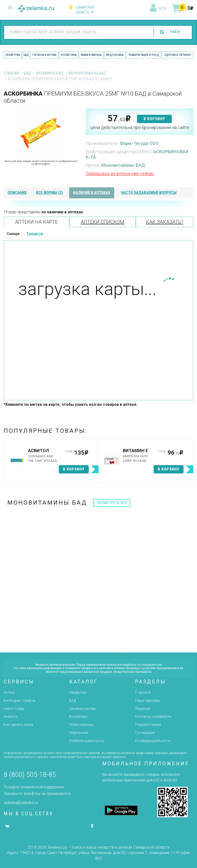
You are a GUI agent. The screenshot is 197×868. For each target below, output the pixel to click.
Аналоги (11, 716)
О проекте (143, 692)
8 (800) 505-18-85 (30, 774)
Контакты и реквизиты (153, 716)
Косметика (69, 55)
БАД (26, 55)
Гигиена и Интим (44, 55)
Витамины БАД (50, 73)
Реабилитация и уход (144, 55)
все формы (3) (49, 193)
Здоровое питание (178, 55)
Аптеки (9, 692)
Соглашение (145, 733)
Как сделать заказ (18, 725)
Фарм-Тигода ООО (139, 143)
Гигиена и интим (82, 709)
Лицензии (143, 709)
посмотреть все (112, 503)
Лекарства (13, 55)
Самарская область (85, 10)
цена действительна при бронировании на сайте (140, 127)
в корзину (154, 119)
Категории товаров (19, 701)
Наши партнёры (148, 701)
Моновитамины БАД (87, 73)
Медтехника (115, 55)
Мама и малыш (91, 55)
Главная (11, 73)
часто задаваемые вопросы (148, 193)
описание (17, 193)
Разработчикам (148, 725)
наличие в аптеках (92, 193)
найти (173, 32)
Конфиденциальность (153, 741)
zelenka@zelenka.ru (21, 803)
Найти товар (14, 709)
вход (162, 8)
